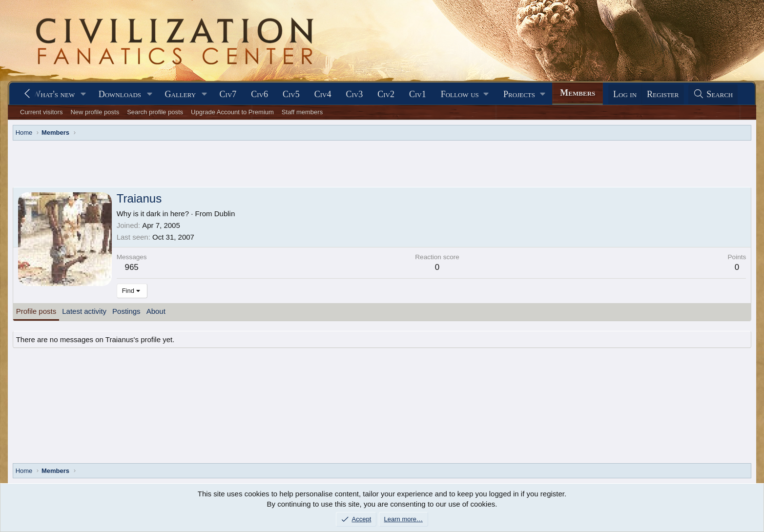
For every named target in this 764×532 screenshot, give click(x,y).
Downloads (120, 94)
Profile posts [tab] (36, 311)
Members (578, 93)
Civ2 (386, 94)
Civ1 (418, 94)
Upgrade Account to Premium (232, 112)
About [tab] (156, 311)
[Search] (713, 94)
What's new (53, 94)
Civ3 (354, 94)
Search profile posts (155, 112)
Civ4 (323, 94)
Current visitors (41, 112)
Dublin (225, 214)
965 (131, 267)
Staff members (302, 112)
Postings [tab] (126, 311)
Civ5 (291, 94)
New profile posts (95, 112)
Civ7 (228, 94)
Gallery (181, 94)
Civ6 (259, 94)
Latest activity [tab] (84, 311)
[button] (83, 94)
